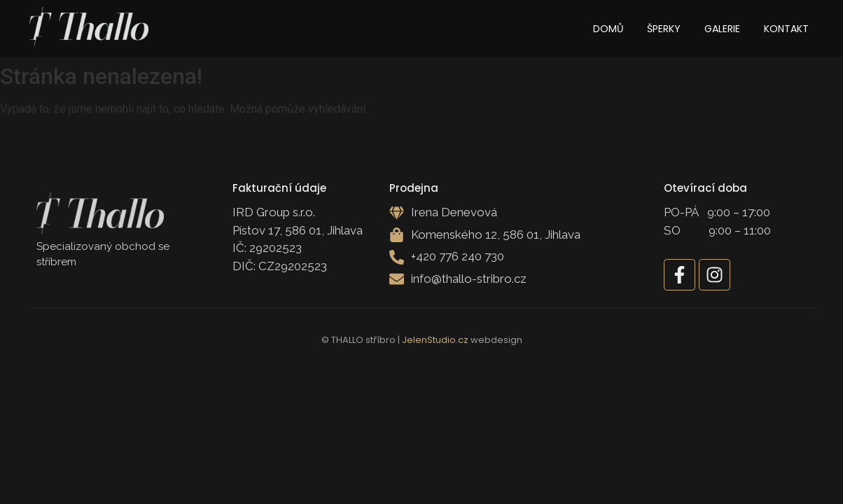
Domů (608, 29)
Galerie (722, 29)
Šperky (664, 29)
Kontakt (786, 29)
